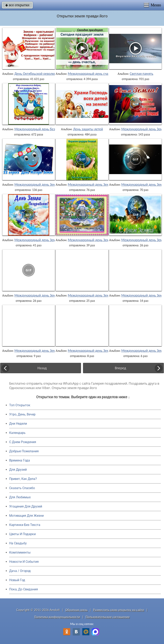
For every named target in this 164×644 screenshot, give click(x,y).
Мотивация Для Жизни (26, 516)
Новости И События (24, 562)
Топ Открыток (20, 405)
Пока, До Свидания (24, 589)
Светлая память (141, 74)
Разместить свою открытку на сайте (119, 610)
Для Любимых (20, 497)
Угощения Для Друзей (26, 506)
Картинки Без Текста (25, 525)
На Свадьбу (18, 543)
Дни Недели (18, 424)
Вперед (120, 368)
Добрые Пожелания (24, 451)
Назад (42, 368)
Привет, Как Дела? (23, 479)
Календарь (17, 433)
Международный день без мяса (39, 129)
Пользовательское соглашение (108, 617)
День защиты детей (88, 129)
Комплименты (20, 552)
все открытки (17, 5)
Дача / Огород (20, 571)
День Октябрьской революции (38, 74)
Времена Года (20, 460)
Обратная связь (76, 610)
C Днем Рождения (23, 442)
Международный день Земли (37, 185)
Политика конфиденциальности (57, 617)
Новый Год (17, 580)
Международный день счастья (91, 74)
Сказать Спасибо (22, 488)
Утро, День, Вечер (22, 414)
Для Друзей (18, 470)
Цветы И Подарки (22, 534)
